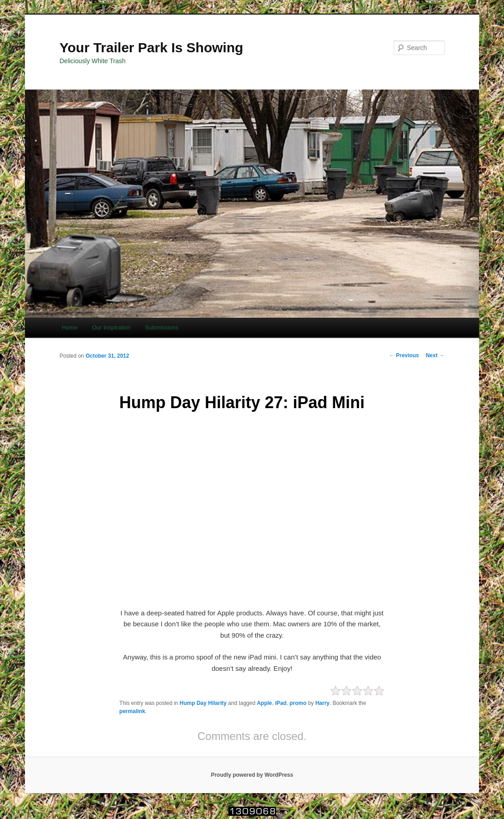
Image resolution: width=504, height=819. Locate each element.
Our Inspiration (111, 327)
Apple (264, 703)
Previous (404, 355)
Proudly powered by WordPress (252, 775)
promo (298, 703)
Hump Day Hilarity (203, 703)
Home (70, 327)
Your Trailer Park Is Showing (151, 47)
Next (435, 355)
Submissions (162, 327)
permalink (132, 711)
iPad (281, 703)
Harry (322, 703)
